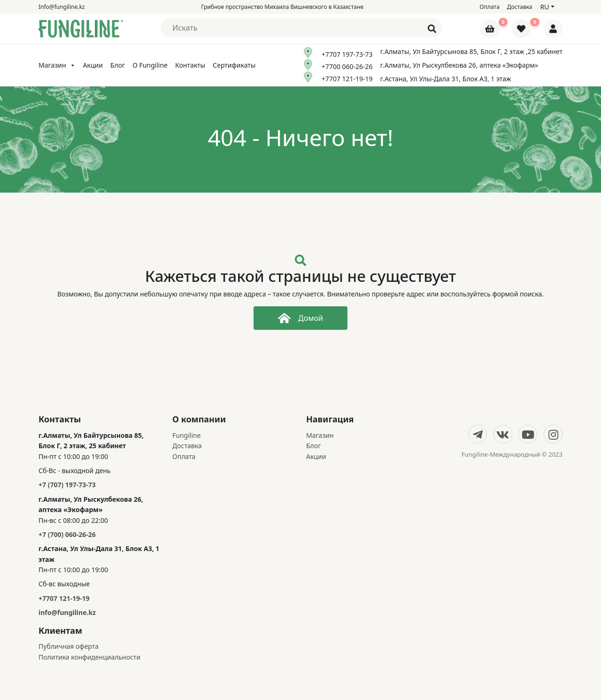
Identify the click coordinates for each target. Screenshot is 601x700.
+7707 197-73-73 (347, 54)
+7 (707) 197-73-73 (67, 485)
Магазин (57, 65)
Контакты (190, 65)
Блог (118, 65)
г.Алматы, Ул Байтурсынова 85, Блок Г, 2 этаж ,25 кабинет (471, 51)
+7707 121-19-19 (347, 79)
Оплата (490, 7)
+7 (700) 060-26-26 (67, 534)
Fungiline (187, 435)
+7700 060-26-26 (347, 66)
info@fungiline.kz (67, 612)
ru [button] (544, 7)
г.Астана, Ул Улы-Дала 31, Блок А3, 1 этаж (446, 79)
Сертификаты (234, 65)
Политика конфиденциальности (89, 657)
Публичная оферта (69, 646)
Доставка (520, 7)
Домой (300, 318)
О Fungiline (150, 65)
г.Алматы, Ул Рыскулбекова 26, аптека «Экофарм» (459, 65)
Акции (93, 65)
